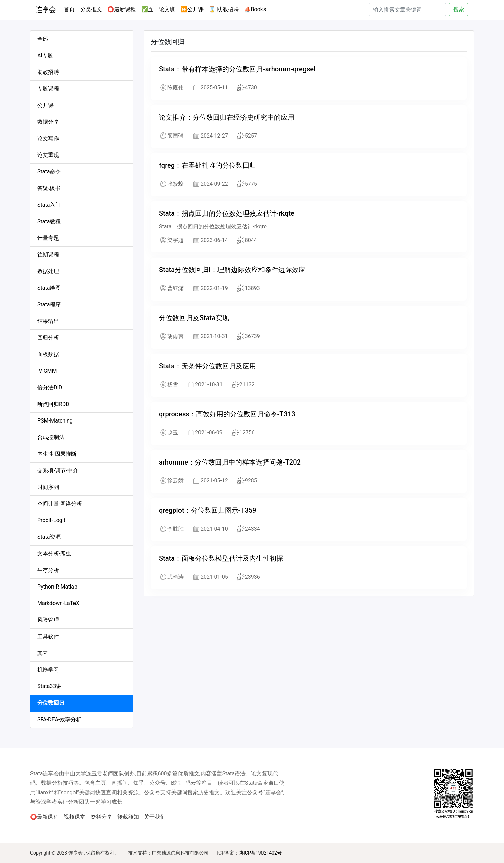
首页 (71, 9)
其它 (43, 653)
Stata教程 (49, 221)
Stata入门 (49, 205)
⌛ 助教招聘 (224, 9)
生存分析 (48, 570)
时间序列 (48, 487)
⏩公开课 (192, 9)
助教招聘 (48, 72)
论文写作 (48, 138)
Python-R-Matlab (57, 587)
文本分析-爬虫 (54, 553)
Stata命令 (49, 172)
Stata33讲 (49, 686)
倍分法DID (50, 387)
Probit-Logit (51, 520)
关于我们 (155, 817)
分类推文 (91, 9)
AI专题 (45, 55)
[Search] (407, 9)
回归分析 (48, 338)
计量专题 (48, 238)
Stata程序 (49, 304)
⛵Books (255, 9)
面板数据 (48, 354)
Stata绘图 (49, 288)
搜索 (459, 9)
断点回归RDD (53, 404)
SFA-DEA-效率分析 (59, 720)
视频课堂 (75, 817)
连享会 (46, 9)
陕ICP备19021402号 (260, 853)
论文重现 (48, 155)
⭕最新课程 (122, 9)
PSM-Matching (55, 421)
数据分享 (48, 122)
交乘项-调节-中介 (58, 470)
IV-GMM (47, 371)
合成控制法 (51, 437)
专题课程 (48, 89)
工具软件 (48, 636)
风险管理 (48, 620)
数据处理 (48, 271)
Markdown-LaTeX (58, 603)
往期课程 (48, 255)
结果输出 (48, 321)
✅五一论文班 (158, 9)
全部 (43, 39)
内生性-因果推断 (57, 454)
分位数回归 (51, 703)
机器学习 (48, 670)
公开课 (45, 105)
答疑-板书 (49, 188)
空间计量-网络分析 (60, 504)
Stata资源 (49, 537)
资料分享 (101, 817)
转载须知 (128, 817)
